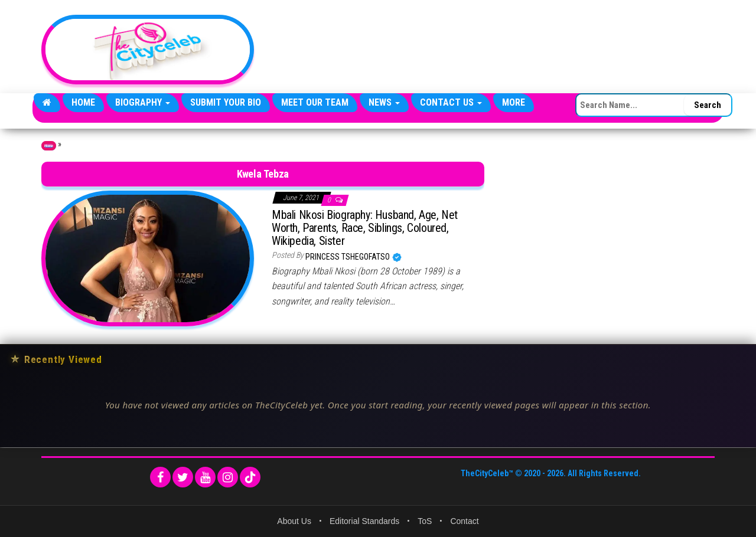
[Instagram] (228, 477)
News (384, 102)
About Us (294, 521)
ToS (425, 521)
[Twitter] (183, 477)
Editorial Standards (364, 521)
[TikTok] (250, 477)
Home (83, 102)
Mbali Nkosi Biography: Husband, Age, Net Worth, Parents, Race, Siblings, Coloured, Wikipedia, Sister (365, 228)
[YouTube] (205, 477)
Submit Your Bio (226, 102)
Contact (464, 521)
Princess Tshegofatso (348, 257)
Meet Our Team (315, 102)
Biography (143, 102)
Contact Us (451, 102)
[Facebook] (160, 477)
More (514, 102)
